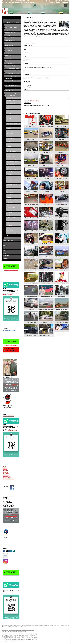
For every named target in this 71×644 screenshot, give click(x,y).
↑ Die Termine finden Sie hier (11, 270)
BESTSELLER (6, 474)
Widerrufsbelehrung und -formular (15, 630)
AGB (7, 630)
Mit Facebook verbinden (9, 331)
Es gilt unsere (31, 101)
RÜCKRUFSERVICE (9, 416)
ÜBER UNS (6, 472)
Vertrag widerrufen (22, 632)
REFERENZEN (6, 475)
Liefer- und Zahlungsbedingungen (63, 625)
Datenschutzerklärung (34, 101)
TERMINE (5, 470)
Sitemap (15, 632)
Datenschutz (4, 632)
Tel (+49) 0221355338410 (8, 479)
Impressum (4, 630)
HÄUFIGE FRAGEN (7, 478)
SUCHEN (5, 468)
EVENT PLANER (7, 476)
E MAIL (5, 467)
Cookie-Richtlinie (10, 632)
